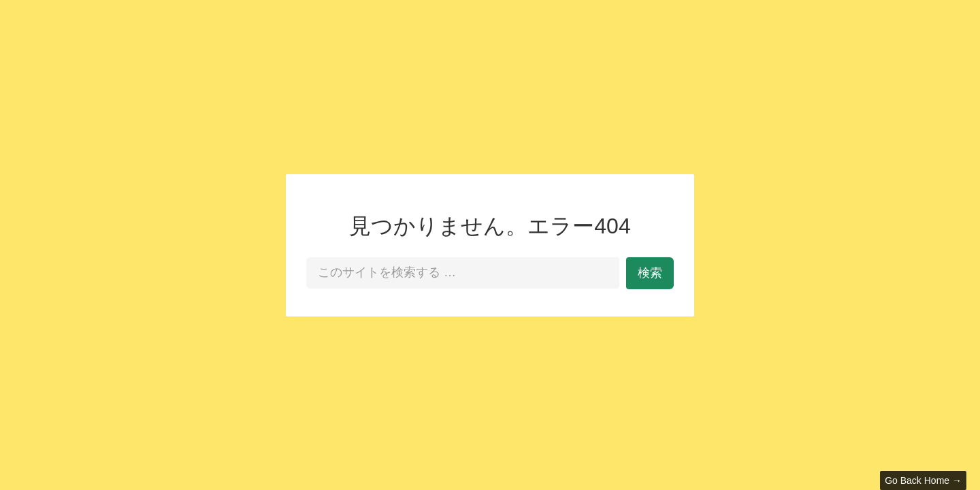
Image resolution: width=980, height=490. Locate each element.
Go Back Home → (923, 480)
